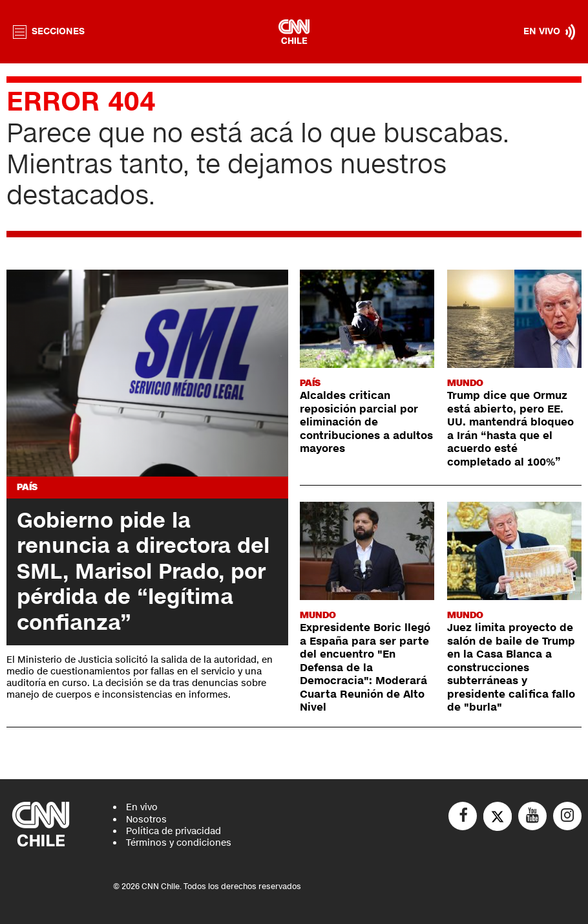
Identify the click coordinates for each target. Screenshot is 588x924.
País (27, 487)
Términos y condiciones (179, 843)
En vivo (142, 807)
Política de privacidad (173, 831)
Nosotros (146, 820)
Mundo (465, 383)
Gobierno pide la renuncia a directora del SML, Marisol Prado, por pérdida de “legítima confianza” (143, 572)
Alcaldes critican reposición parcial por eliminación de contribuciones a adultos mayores (366, 422)
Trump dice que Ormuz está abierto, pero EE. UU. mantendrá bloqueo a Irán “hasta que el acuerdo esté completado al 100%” (510, 429)
